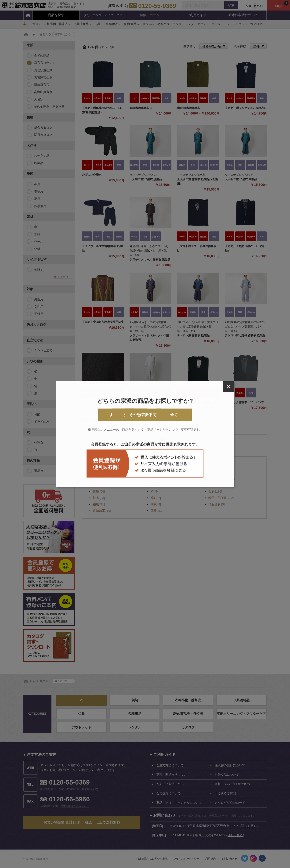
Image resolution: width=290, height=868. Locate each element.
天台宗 (126, 415)
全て (202, 415)
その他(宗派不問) (164, 415)
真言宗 (88, 415)
